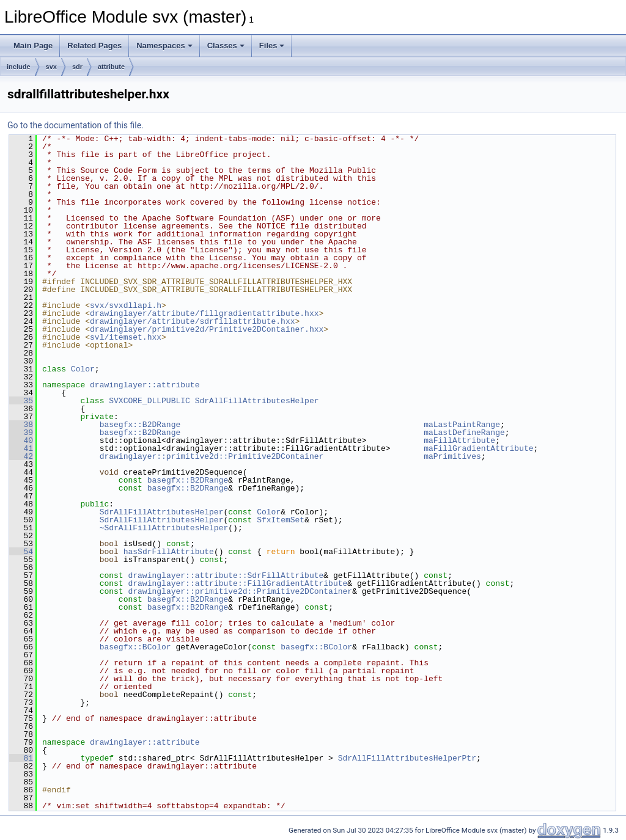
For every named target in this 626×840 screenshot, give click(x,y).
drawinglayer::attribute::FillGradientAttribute (238, 583)
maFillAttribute (459, 440)
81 (21, 758)
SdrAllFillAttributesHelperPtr (407, 758)
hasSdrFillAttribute (169, 552)
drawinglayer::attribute (145, 385)
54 (21, 552)
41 (21, 448)
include (19, 67)
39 (21, 433)
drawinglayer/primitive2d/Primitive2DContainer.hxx (207, 329)
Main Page (33, 46)
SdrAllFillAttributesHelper (257, 401)
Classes (226, 46)
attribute (111, 67)
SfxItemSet (281, 520)
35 (21, 401)
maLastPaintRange (462, 425)
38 (21, 425)
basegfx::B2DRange (140, 425)
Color (83, 369)
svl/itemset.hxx (126, 337)
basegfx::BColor (135, 647)
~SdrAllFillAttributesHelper (164, 528)
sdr (77, 67)
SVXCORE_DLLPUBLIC (149, 401)
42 (21, 456)
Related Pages (94, 46)
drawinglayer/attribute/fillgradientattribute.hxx (204, 313)
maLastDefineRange (464, 433)
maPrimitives (452, 456)
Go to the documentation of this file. (75, 125)
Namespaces (164, 46)
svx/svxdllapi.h (126, 305)
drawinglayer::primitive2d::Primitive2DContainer (212, 456)
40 (21, 440)
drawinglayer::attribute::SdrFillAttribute (226, 575)
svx (51, 67)
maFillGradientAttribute (478, 448)
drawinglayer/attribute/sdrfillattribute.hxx (192, 321)
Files (272, 46)
